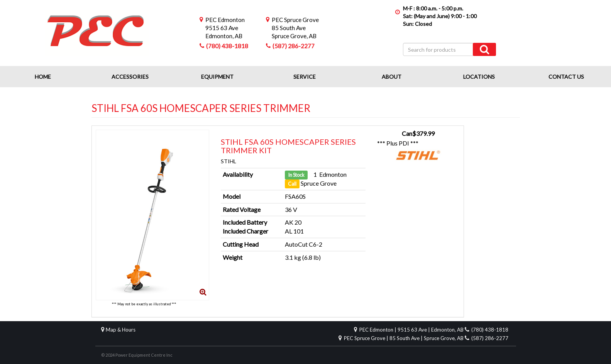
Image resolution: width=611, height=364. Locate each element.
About (392, 77)
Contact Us (566, 77)
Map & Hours (121, 330)
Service (305, 77)
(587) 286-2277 (294, 46)
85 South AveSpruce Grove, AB (295, 28)
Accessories (130, 77)
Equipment (217, 77)
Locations (479, 77)
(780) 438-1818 (227, 46)
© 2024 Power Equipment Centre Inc (137, 355)
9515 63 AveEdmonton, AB (225, 28)
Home (43, 77)
